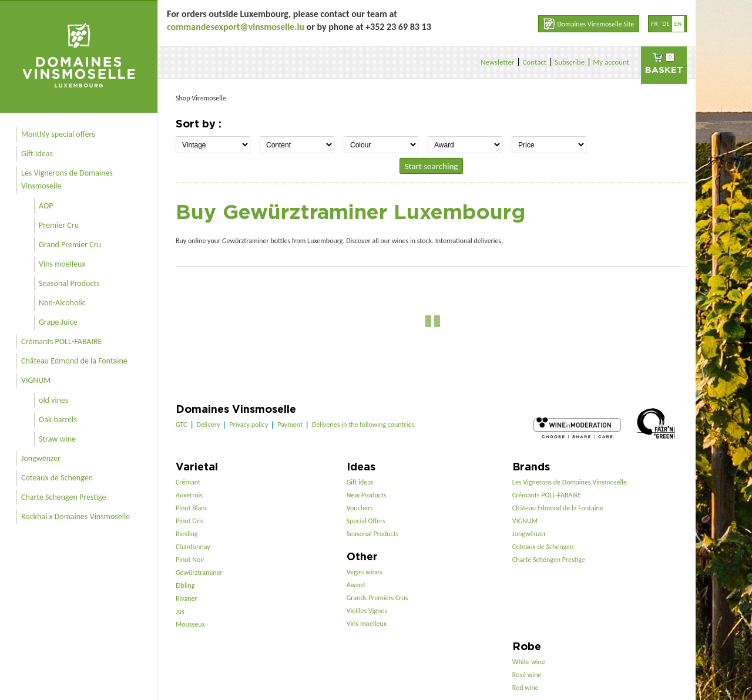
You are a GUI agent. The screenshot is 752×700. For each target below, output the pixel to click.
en (678, 24)
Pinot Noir (190, 560)
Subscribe (570, 62)
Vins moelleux (62, 264)
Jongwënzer (41, 458)
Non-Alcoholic (62, 303)
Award (356, 585)
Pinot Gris (190, 521)
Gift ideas (360, 482)
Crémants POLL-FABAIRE (61, 341)
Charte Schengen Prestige (64, 497)
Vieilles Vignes (367, 611)
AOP (46, 206)
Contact (534, 62)
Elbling (185, 585)
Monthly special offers (58, 134)
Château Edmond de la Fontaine (74, 361)
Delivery (209, 425)
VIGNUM (36, 380)
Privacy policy (249, 425)
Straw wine (57, 439)
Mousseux (190, 624)
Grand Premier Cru (70, 245)
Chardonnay (193, 547)
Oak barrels (58, 420)
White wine (529, 662)
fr (654, 24)
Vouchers (360, 508)
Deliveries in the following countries (363, 425)
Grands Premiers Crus (377, 598)
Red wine (526, 688)
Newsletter (498, 62)
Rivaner (187, 598)
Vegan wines (365, 572)
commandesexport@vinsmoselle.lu (236, 27)
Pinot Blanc (192, 508)
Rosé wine (527, 675)
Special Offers (366, 521)
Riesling (187, 534)
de (666, 24)
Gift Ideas (37, 154)
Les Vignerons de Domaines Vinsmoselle (67, 179)
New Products (367, 495)
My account (611, 62)
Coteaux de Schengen (57, 478)
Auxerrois (189, 495)
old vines (53, 400)
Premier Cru (59, 225)
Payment (290, 425)
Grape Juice (58, 322)
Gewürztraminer (199, 573)
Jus (180, 611)
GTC (182, 425)
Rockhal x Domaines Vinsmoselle (75, 516)
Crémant (188, 482)
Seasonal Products (69, 283)
